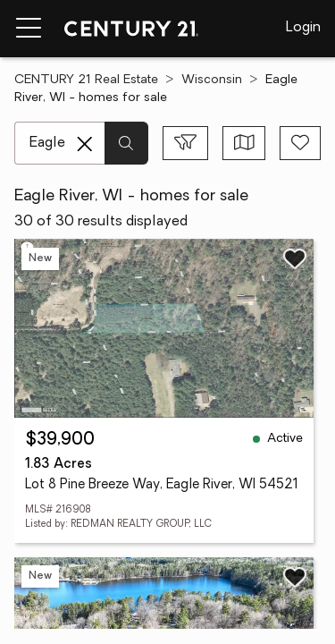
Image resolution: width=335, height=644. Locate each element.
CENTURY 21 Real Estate (86, 80)
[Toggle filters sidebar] (185, 143)
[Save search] (300, 143)
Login (303, 28)
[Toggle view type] (244, 143)
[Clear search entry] (85, 144)
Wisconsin (212, 80)
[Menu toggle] (29, 29)
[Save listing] (295, 258)
